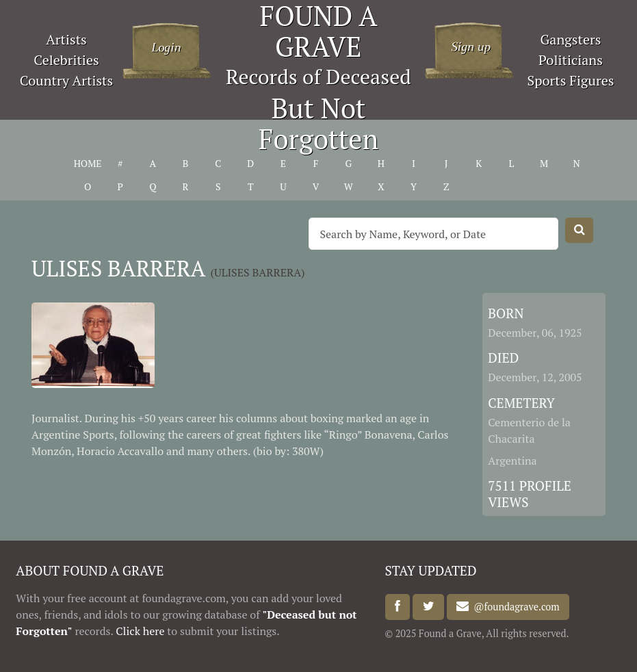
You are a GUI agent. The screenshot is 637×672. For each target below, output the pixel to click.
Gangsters (571, 39)
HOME (88, 163)
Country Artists (66, 80)
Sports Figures (570, 80)
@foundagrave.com (514, 607)
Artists (66, 39)
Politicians (571, 60)
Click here (140, 631)
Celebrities (66, 60)
